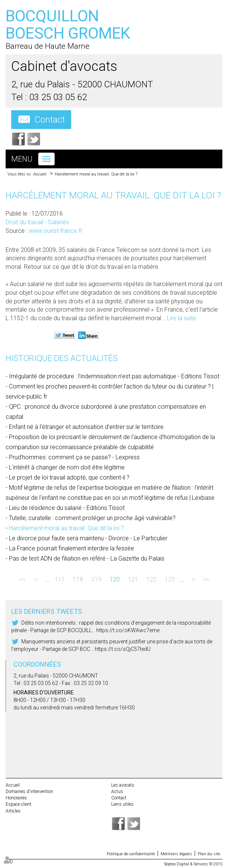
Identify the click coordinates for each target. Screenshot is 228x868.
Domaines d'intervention (29, 792)
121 (133, 579)
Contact (50, 120)
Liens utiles (122, 804)
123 (170, 579)
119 (96, 579)
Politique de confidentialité (131, 854)
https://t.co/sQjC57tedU (123, 649)
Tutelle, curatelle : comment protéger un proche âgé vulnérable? (92, 518)
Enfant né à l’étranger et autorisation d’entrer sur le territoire (86, 427)
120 (115, 579)
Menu (22, 159)
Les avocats (123, 785)
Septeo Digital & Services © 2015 (193, 864)
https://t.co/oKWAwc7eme (128, 630)
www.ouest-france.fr (56, 231)
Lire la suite (182, 318)
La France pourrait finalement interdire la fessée (72, 548)
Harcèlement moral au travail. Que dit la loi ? (96, 174)
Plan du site (209, 854)
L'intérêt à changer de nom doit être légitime (67, 467)
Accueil (40, 174)
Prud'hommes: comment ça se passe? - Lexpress (74, 457)
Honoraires (16, 798)
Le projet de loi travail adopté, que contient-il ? (69, 477)
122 (151, 579)
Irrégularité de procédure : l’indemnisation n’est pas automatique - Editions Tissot (114, 376)
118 (78, 579)
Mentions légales (176, 854)
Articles (13, 811)
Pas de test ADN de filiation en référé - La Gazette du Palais (87, 558)
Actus (117, 792)
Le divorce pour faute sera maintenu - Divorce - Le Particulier (88, 538)
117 (60, 579)
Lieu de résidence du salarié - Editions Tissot (67, 508)
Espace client (19, 804)
